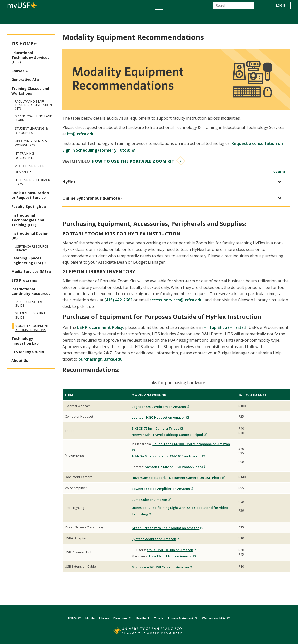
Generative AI (24, 80)
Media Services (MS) (30, 271)
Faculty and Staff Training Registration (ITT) (33, 105)
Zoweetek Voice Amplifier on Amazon (163, 489)
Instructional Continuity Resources (31, 291)
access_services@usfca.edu (176, 300)
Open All (279, 171)
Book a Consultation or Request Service (30, 195)
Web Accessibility (217, 618)
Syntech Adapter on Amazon (156, 539)
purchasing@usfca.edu (101, 359)
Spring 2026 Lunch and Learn (34, 118)
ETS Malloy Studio (28, 352)
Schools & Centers (237, 18)
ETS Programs (24, 280)
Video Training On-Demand (30, 169)
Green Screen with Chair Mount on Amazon (167, 528)
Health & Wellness (134, 18)
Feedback (143, 618)
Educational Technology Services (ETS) (30, 57)
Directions (123, 618)
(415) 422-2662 (118, 300)
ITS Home (25, 43)
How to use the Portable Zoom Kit (133, 161)
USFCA (75, 618)
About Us (20, 361)
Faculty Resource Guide (30, 304)
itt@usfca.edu (81, 134)
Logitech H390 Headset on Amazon (161, 417)
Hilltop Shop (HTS (223, 327)
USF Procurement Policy (100, 327)
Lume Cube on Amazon (151, 500)
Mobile (90, 618)
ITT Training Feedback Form (32, 182)
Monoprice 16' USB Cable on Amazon (162, 567)
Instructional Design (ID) (30, 236)
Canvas (18, 71)
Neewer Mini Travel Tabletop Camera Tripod (169, 435)
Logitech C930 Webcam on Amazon (161, 407)
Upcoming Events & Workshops (31, 143)
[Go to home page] (149, 632)
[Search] (234, 7)
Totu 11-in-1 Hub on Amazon (173, 556)
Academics (52, 18)
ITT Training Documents (25, 156)
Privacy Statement (183, 618)
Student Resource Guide (30, 315)
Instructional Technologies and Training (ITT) (28, 220)
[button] (174, 182)
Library (104, 618)
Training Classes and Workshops (30, 91)
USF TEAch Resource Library (32, 248)
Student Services (89, 18)
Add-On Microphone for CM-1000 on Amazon (168, 456)
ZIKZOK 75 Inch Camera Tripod (158, 428)
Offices (202, 18)
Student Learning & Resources (31, 131)
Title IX (159, 618)
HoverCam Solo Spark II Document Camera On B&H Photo (178, 478)
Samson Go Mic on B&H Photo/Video (175, 467)
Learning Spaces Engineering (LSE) (27, 260)
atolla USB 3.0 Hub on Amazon (172, 550)
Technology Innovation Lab (25, 341)
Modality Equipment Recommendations (32, 328)
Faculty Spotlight (27, 206)
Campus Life (174, 18)
